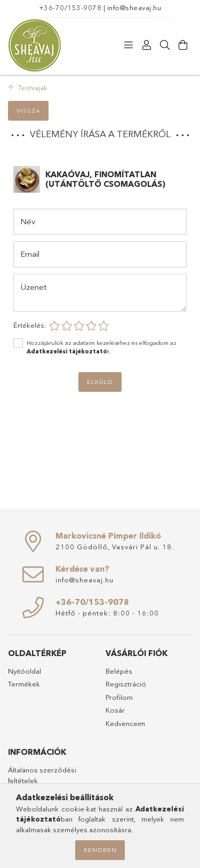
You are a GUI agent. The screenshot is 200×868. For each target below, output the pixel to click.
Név (28, 221)
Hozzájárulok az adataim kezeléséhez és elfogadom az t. (102, 347)
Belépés (119, 671)
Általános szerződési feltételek (42, 775)
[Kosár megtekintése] (183, 45)
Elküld (100, 382)
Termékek (24, 684)
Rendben (100, 850)
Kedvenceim (125, 723)
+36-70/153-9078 (70, 7)
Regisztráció (126, 684)
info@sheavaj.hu (134, 7)
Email (30, 254)
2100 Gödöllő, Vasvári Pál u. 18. (115, 547)
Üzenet (34, 287)
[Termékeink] (129, 45)
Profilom (119, 697)
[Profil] (147, 45)
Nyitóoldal (25, 671)
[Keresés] (165, 45)
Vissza (29, 111)
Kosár (115, 710)
